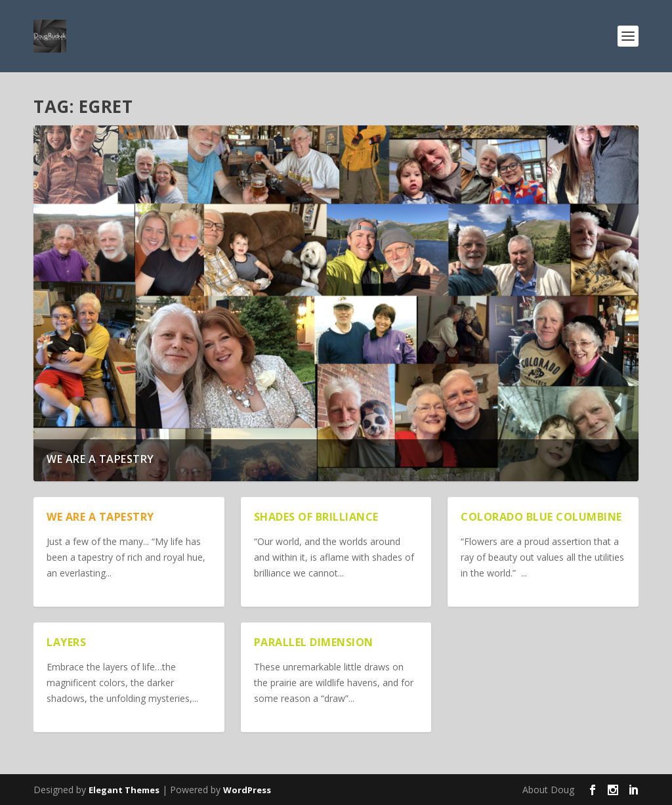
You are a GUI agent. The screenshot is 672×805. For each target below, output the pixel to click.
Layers (66, 642)
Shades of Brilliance (316, 517)
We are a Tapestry (100, 459)
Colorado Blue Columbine (541, 517)
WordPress (247, 790)
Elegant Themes (124, 790)
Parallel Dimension (314, 642)
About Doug (548, 790)
